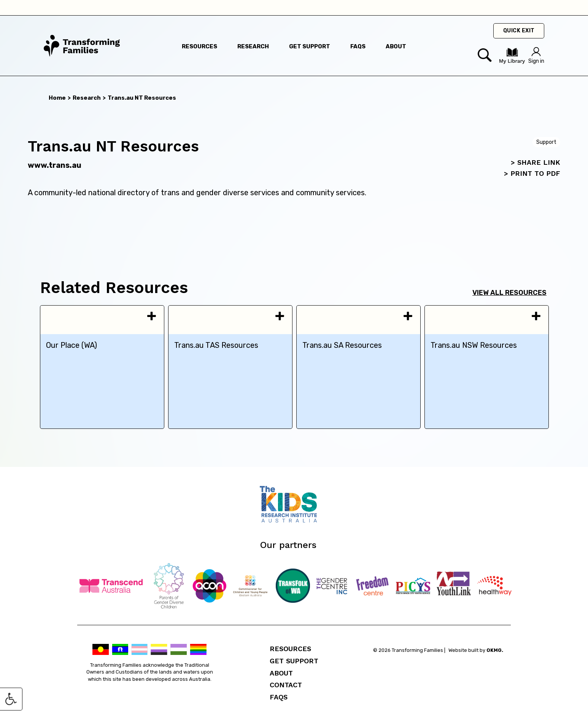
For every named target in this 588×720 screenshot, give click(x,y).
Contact (286, 685)
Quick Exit (519, 31)
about (396, 46)
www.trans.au (55, 165)
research (253, 46)
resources (199, 46)
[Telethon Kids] (294, 520)
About (281, 673)
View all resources (509, 293)
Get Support (294, 661)
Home (57, 98)
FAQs (279, 697)
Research (87, 98)
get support (310, 46)
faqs (358, 46)
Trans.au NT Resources (142, 98)
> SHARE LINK (536, 162)
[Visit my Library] (512, 62)
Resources (290, 649)
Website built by (476, 650)
